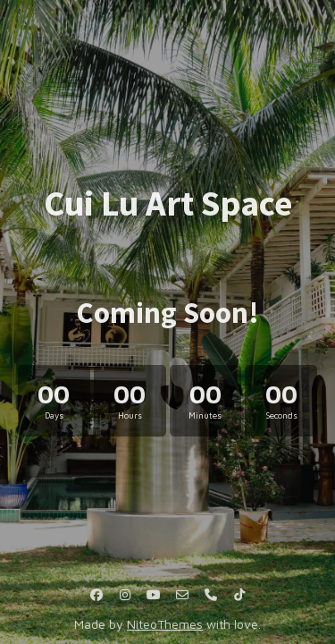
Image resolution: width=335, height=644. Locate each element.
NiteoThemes (165, 624)
